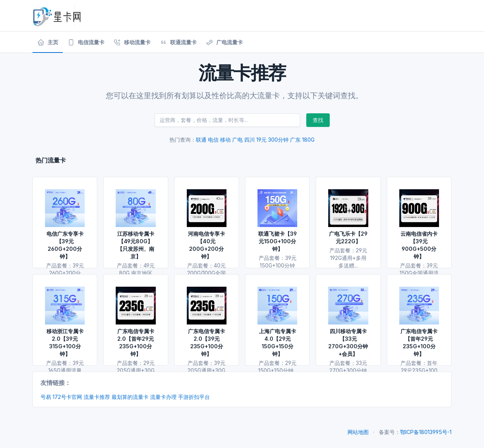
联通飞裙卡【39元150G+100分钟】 (278, 241)
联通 (201, 140)
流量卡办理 (163, 397)
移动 (225, 140)
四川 (250, 140)
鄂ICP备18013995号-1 (426, 432)
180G (308, 140)
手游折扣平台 (194, 397)
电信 (213, 140)
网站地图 (358, 432)
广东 (295, 140)
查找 (318, 120)
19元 (261, 140)
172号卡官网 (67, 397)
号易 (46, 397)
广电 (237, 140)
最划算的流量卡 (130, 397)
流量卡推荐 (97, 397)
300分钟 (278, 140)
